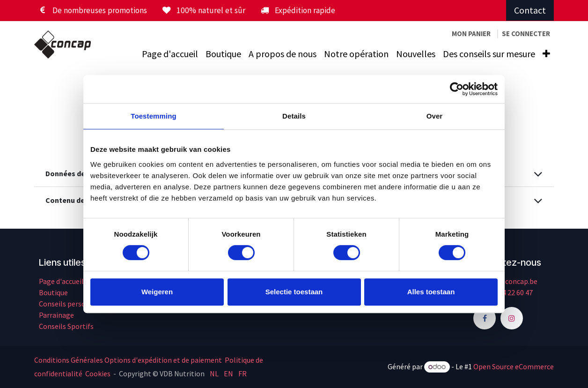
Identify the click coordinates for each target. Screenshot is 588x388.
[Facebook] (485, 318)
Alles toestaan (431, 292)
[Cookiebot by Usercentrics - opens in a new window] (457, 89)
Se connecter (526, 34)
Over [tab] (435, 116)
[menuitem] (170, 54)
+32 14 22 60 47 (509, 292)
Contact (530, 10)
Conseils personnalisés (76, 304)
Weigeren (157, 292)
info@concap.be (511, 281)
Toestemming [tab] (154, 116)
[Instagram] (512, 318)
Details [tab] (294, 116)
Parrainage (56, 315)
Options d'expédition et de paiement (163, 360)
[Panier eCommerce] (471, 34)
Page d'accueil (61, 281)
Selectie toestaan (294, 292)
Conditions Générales (69, 360)
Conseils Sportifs (66, 326)
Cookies (98, 373)
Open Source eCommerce (514, 366)
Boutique (53, 292)
